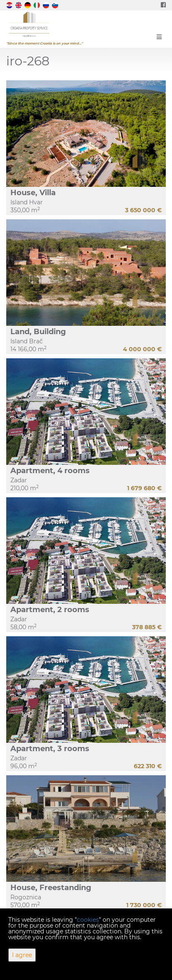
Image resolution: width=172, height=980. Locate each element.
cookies (88, 920)
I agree (22, 955)
